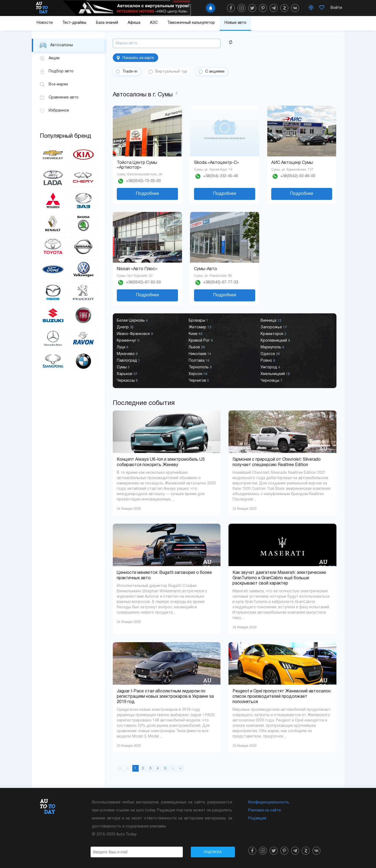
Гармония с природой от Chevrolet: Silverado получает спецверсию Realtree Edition (277, 462)
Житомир (200, 327)
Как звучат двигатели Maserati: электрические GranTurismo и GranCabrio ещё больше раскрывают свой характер (279, 578)
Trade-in (130, 72)
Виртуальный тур (171, 72)
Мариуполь (272, 347)
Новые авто (235, 23)
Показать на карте (135, 58)
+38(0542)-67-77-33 (221, 283)
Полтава (199, 361)
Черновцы (271, 381)
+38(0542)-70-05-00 (143, 181)
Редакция (257, 818)
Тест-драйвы (74, 23)
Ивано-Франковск (135, 334)
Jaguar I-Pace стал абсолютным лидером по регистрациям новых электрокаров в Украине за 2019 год (165, 697)
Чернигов (199, 381)
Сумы (123, 367)
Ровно (268, 361)
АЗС (154, 23)
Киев (195, 334)
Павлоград (128, 361)
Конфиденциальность (269, 802)
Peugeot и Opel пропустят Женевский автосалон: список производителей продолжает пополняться (282, 697)
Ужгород (270, 367)
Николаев (200, 354)
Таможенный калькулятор (191, 23)
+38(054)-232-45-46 (221, 176)
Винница (271, 321)
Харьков (127, 374)
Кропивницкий (275, 341)
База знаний (107, 23)
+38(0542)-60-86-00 (298, 176)
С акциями (215, 72)
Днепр (125, 327)
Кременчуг (128, 341)
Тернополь (200, 367)
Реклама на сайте (265, 810)
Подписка (213, 852)
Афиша (134, 23)
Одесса (270, 354)
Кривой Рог (201, 341)
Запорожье (274, 327)
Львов (197, 347)
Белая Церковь (132, 321)
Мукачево (127, 354)
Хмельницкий (275, 374)
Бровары (198, 321)
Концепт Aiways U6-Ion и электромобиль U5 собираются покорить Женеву (161, 462)
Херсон (198, 374)
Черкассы (127, 381)
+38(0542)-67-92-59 (143, 283)
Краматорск (273, 334)
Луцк (123, 347)
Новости (45, 23)
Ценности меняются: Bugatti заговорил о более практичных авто (164, 575)
